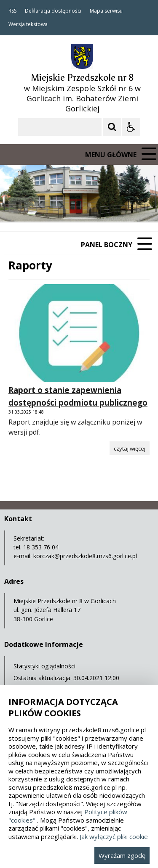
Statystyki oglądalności (44, 666)
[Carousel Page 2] (90, 205)
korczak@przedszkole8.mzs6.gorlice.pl (85, 556)
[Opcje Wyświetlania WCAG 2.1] (131, 127)
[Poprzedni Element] (40, 205)
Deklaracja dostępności (53, 11)
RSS (12, 11)
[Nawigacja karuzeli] (51, 205)
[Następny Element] (61, 205)
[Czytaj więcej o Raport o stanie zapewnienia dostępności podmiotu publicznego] (130, 448)
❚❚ (17, 205)
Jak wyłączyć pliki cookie (114, 836)
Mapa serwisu (106, 11)
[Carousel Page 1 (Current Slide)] (82, 205)
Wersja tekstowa (28, 24)
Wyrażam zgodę (122, 855)
